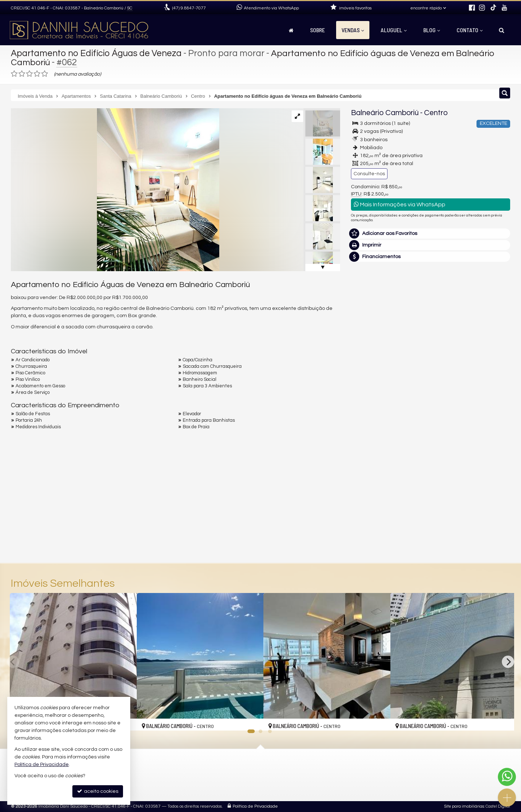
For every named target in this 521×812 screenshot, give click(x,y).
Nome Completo (374, 413)
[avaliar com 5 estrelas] (45, 74)
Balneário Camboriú (385, 113)
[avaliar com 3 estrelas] (29, 74)
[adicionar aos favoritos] (250, 719)
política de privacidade (447, 495)
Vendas (353, 30)
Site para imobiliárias (464, 806)
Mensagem (368, 374)
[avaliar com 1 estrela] (14, 74)
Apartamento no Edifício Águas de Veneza (98, 53)
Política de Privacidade (255, 806)
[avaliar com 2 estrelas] (22, 74)
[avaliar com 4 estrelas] (37, 74)
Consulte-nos (369, 174)
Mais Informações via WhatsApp (400, 204)
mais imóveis (461, 327)
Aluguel (394, 30)
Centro (436, 113)
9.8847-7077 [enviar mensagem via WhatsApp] (189, 8)
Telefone (365, 463)
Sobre (317, 30)
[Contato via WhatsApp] (507, 777)
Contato (470, 30)
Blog (432, 30)
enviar (491, 489)
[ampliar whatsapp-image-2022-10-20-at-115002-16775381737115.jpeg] (115, 190)
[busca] (502, 30)
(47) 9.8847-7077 (461, 302)
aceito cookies (98, 791)
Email (361, 438)
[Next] (508, 662)
